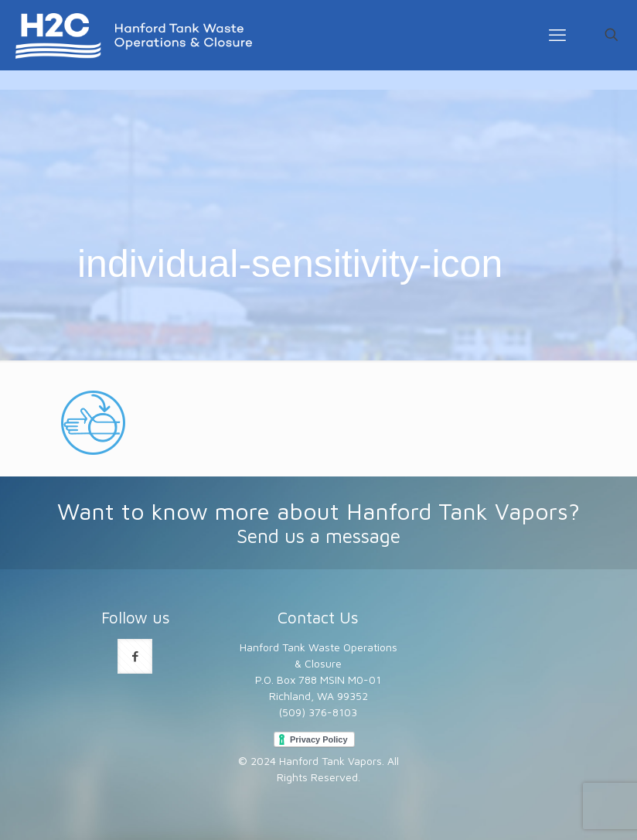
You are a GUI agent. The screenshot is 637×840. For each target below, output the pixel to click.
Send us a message (318, 536)
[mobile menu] (557, 35)
